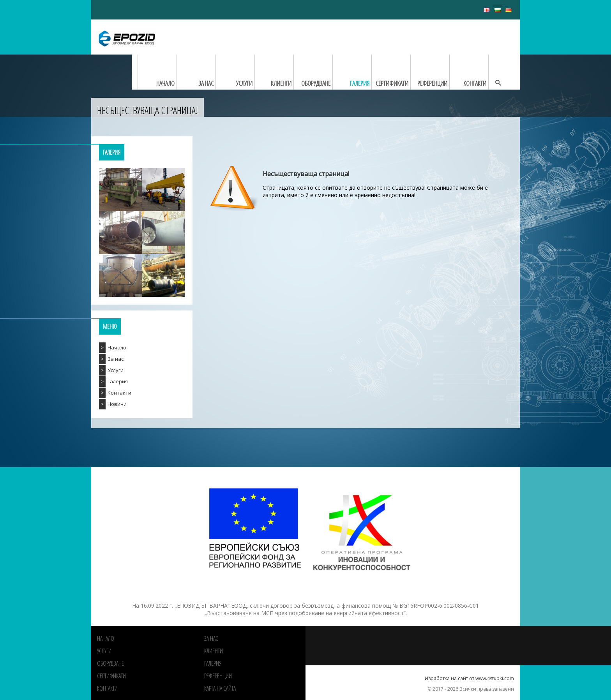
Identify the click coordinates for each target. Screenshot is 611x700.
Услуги (116, 370)
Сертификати (111, 676)
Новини (117, 404)
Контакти (119, 393)
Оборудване (110, 663)
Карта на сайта (220, 688)
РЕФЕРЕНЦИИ (218, 676)
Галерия (118, 381)
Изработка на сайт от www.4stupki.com (469, 678)
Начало (117, 347)
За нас (116, 359)
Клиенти (214, 651)
